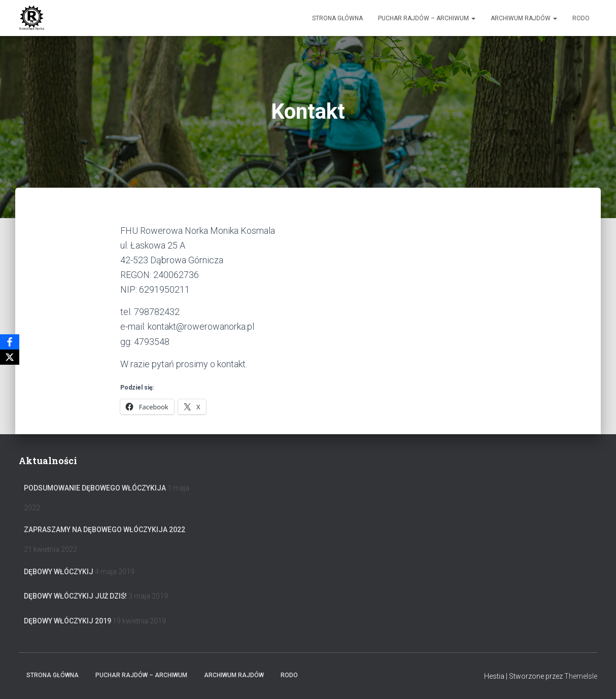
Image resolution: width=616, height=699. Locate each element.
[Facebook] (10, 342)
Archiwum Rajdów (524, 18)
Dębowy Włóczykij (59, 572)
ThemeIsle (581, 676)
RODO (581, 18)
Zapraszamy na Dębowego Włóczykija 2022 (105, 530)
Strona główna (337, 18)
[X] (10, 357)
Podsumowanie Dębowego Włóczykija (95, 488)
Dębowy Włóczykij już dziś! (75, 596)
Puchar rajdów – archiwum (427, 18)
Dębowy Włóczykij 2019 (67, 621)
